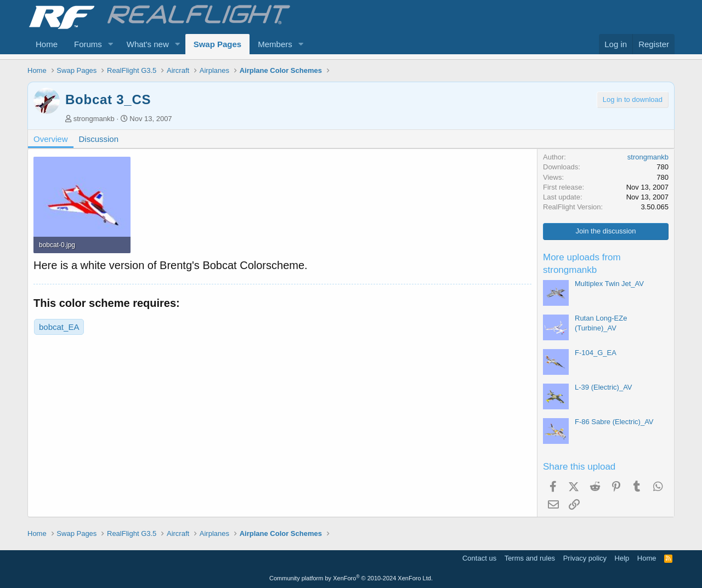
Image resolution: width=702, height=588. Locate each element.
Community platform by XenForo (351, 578)
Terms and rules (530, 558)
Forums (88, 44)
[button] (111, 44)
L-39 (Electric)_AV (604, 387)
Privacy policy (585, 558)
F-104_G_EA (596, 353)
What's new (148, 44)
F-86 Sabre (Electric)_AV (614, 422)
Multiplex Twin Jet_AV (609, 284)
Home (47, 44)
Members (275, 44)
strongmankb (94, 119)
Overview (51, 139)
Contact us (479, 558)
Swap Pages (218, 44)
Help (622, 558)
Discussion (99, 139)
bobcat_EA (59, 327)
